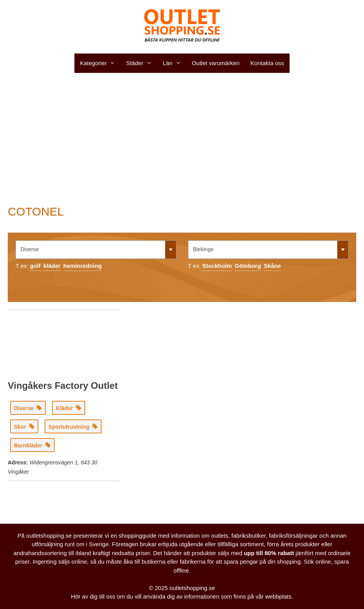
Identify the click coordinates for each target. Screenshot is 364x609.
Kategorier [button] (100, 63)
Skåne (272, 266)
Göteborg (248, 266)
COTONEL (36, 211)
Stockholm (217, 266)
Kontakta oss (267, 63)
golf (35, 266)
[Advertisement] (182, 139)
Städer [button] (141, 63)
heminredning (82, 266)
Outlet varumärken (216, 63)
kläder (52, 266)
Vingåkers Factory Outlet (63, 386)
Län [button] (175, 63)
